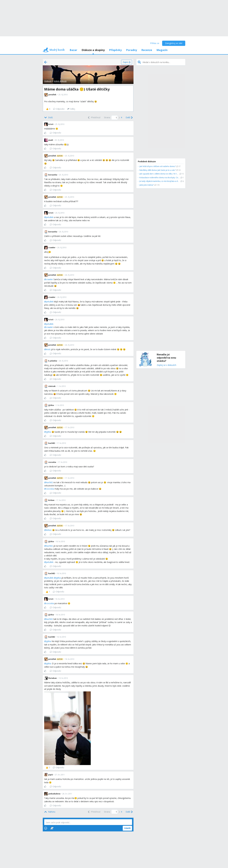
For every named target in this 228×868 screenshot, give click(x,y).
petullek (50, 217)
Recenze (147, 50)
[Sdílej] (71, 109)
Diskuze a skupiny (93, 50)
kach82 (49, 482)
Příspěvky (115, 50)
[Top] (50, 812)
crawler (50, 279)
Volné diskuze (60, 81)
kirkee (49, 530)
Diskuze (48, 81)
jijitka (49, 432)
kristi (48, 349)
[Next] (129, 117)
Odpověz (59, 109)
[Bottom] (48, 117)
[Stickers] (52, 828)
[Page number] (115, 118)
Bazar (73, 50)
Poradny (132, 50)
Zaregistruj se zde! (174, 43)
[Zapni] (127, 62)
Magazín (162, 50)
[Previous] (94, 117)
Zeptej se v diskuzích (166, 365)
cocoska (50, 489)
